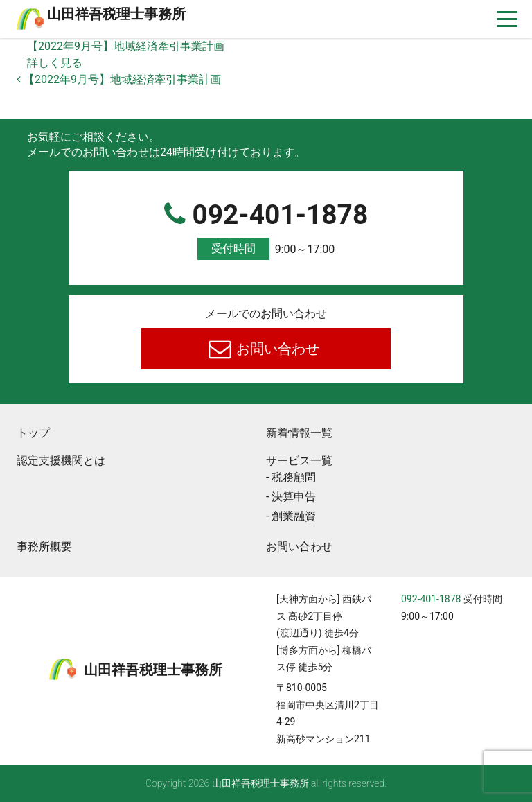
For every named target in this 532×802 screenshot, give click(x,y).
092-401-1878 (266, 230)
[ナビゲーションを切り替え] (507, 19)
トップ (33, 433)
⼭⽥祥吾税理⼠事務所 (116, 14)
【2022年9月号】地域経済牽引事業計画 (126, 46)
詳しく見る (55, 63)
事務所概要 (44, 547)
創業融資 (294, 516)
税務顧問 (294, 477)
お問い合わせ (277, 349)
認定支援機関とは (61, 461)
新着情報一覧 (299, 433)
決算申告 (294, 497)
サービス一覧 (299, 461)
